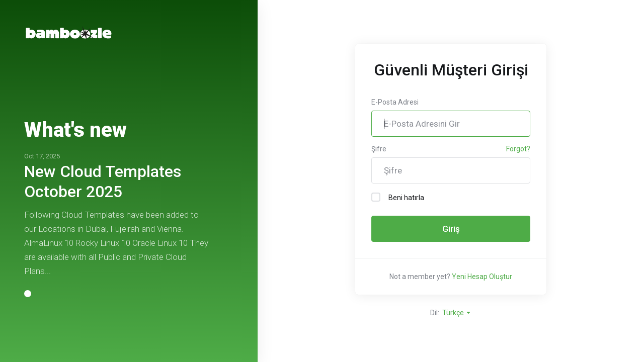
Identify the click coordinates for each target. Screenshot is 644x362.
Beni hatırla (398, 197)
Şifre (379, 149)
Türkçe (457, 313)
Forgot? (518, 149)
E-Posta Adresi (395, 102)
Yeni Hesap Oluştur (482, 277)
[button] (28, 294)
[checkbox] (376, 197)
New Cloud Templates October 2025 (103, 182)
